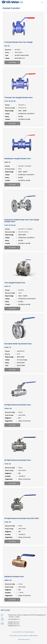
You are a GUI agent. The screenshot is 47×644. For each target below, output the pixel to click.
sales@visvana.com (14, 626)
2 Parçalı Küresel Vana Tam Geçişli (18, 42)
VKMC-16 (8, 347)
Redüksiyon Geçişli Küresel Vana (18, 159)
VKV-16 (7, 46)
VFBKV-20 (8, 580)
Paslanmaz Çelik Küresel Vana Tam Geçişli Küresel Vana (22, 221)
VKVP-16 (7, 286)
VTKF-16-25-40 (10, 101)
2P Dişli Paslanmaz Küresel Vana (18, 405)
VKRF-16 (7, 162)
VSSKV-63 (8, 409)
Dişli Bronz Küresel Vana (14, 577)
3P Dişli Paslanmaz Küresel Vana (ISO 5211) (22, 518)
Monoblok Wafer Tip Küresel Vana (18, 344)
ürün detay (12, 62)
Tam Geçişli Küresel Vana (15, 283)
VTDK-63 (8, 464)
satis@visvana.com (14, 622)
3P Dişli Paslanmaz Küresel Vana (18, 460)
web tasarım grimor (24, 639)
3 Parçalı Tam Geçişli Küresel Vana (18, 98)
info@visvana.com (14, 624)
